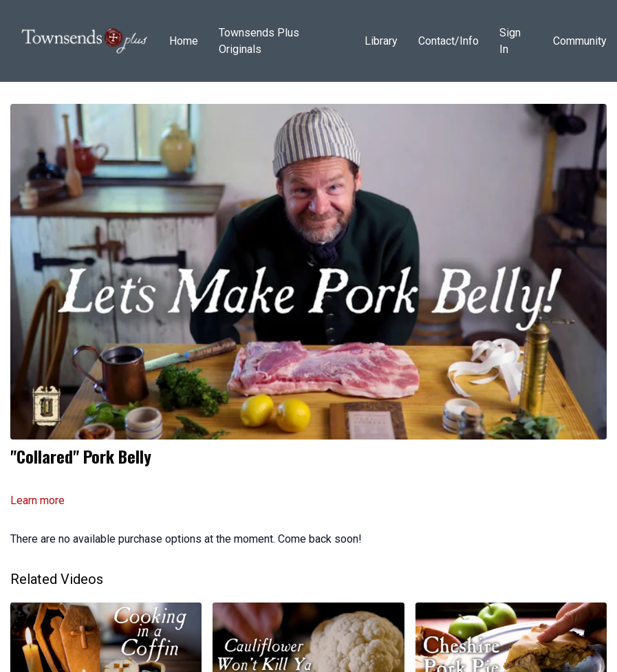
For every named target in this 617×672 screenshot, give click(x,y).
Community (580, 41)
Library (381, 41)
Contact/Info (448, 41)
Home (184, 41)
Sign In (510, 41)
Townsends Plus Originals (259, 41)
